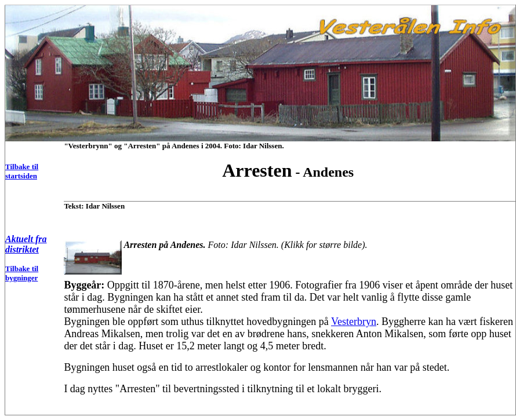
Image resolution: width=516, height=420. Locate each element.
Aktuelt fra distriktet (26, 244)
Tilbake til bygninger (22, 273)
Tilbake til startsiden (22, 171)
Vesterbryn (354, 322)
